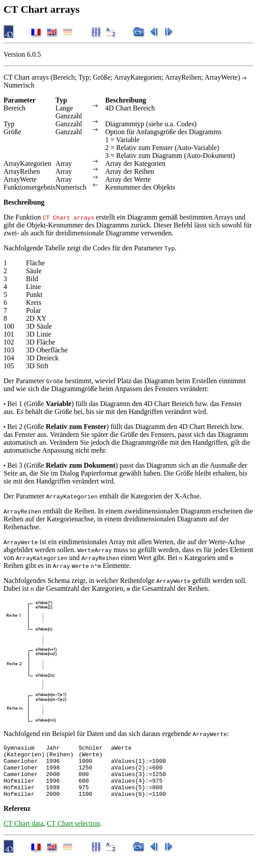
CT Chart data (23, 834)
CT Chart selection (73, 834)
